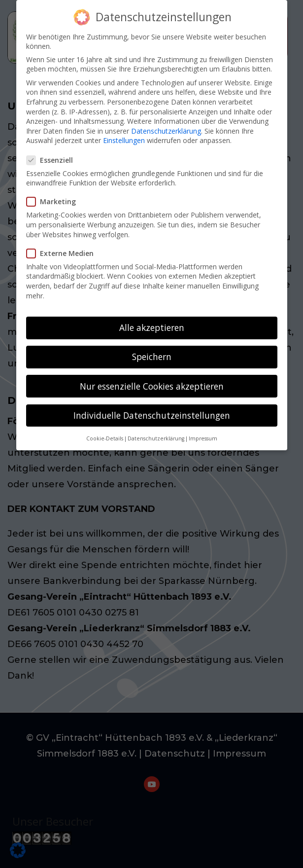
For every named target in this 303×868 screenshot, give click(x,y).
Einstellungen (124, 134)
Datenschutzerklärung (166, 125)
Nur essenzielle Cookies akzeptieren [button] (152, 380)
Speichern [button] (152, 351)
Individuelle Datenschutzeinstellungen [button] (152, 409)
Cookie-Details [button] (105, 433)
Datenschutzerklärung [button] (156, 433)
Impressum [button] (203, 433)
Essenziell (54, 154)
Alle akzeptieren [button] (152, 322)
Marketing (55, 196)
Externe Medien (64, 247)
